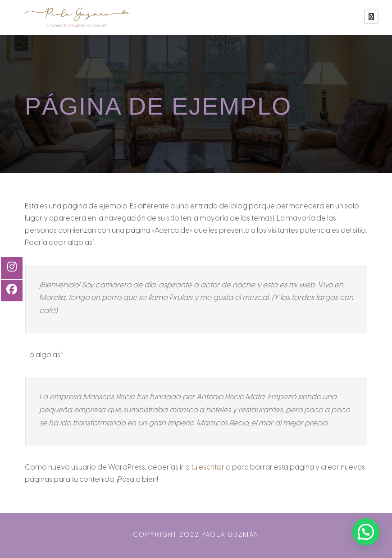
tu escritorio (211, 468)
